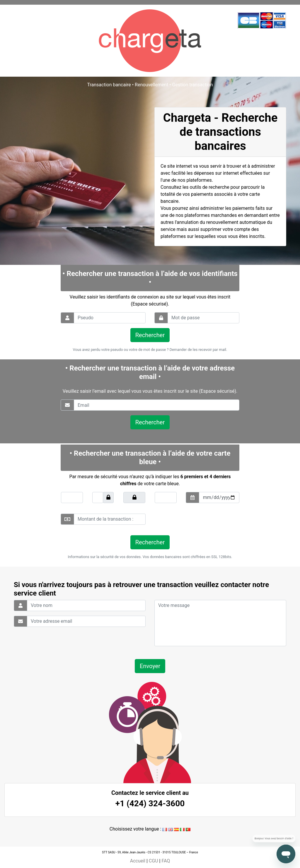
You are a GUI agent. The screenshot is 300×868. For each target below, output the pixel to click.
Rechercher (150, 335)
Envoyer (150, 666)
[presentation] (195, 519)
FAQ (166, 861)
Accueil (138, 861)
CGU (154, 861)
